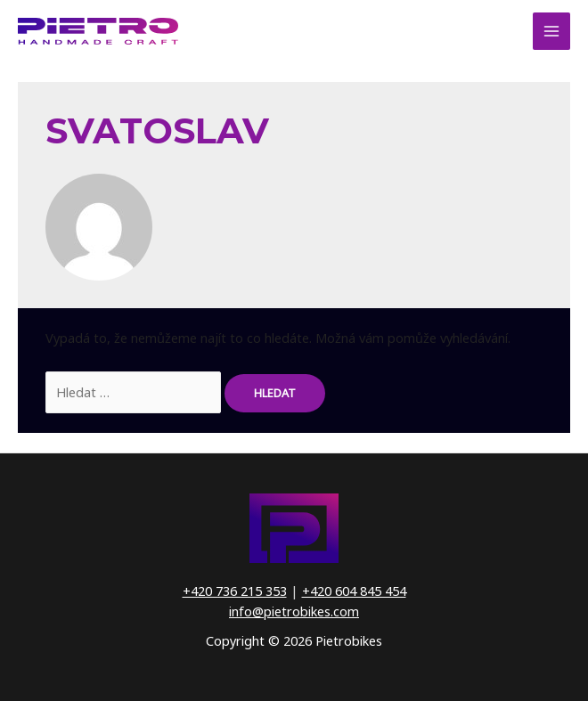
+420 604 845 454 (354, 591)
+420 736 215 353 (235, 591)
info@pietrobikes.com (294, 611)
